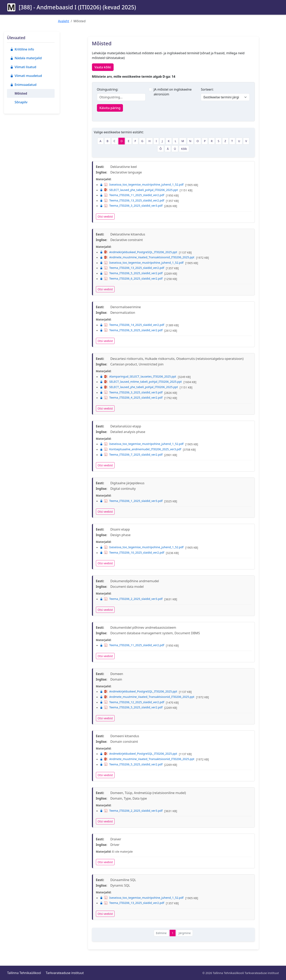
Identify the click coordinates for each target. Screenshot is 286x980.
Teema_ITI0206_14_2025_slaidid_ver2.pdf (132, 325)
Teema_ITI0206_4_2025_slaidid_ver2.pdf (131, 398)
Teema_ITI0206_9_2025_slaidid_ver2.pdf (131, 330)
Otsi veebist (105, 216)
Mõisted (21, 93)
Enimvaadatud (23, 85)
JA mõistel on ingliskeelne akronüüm (172, 92)
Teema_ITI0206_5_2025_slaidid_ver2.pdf (131, 273)
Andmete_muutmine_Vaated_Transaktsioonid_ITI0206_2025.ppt (147, 257)
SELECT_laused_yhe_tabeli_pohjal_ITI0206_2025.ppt (139, 190)
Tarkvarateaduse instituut (65, 973)
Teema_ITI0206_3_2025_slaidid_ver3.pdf (131, 206)
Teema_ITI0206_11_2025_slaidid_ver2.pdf (132, 195)
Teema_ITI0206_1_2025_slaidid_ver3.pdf (131, 501)
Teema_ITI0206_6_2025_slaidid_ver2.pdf (131, 278)
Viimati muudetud (26, 76)
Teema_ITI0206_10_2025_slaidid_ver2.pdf (132, 552)
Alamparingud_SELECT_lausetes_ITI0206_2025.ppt (138, 376)
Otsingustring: (108, 89)
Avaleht (64, 21)
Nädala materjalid (26, 58)
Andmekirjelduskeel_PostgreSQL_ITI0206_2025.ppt (139, 252)
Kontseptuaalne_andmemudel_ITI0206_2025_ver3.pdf (141, 449)
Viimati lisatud (23, 67)
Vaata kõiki (103, 67)
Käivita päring (110, 108)
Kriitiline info (22, 49)
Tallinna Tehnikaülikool (24, 973)
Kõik (184, 149)
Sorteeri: (207, 89)
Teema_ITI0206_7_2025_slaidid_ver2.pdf (131, 455)
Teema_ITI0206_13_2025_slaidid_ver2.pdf (132, 200)
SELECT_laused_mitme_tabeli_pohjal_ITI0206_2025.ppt (141, 382)
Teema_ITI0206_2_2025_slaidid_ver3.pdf (131, 599)
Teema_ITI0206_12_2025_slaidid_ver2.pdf (132, 702)
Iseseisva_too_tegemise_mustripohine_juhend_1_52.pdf (142, 184)
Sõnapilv (21, 102)
